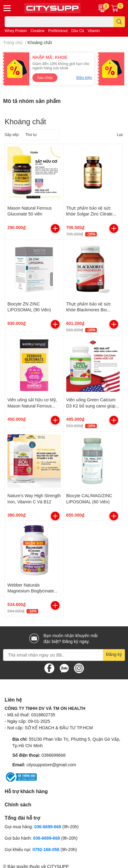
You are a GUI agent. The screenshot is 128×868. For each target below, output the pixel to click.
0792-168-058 (46, 849)
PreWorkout (58, 31)
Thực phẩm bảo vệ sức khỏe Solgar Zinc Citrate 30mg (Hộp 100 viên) (89, 214)
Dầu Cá (78, 31)
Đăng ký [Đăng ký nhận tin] (114, 654)
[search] (119, 22)
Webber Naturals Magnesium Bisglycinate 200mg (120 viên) (31, 591)
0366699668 (54, 755)
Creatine (37, 31)
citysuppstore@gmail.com (51, 765)
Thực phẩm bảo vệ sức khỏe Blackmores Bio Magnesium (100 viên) (89, 310)
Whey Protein (16, 31)
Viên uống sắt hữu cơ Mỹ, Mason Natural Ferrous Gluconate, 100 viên (32, 406)
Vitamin (94, 31)
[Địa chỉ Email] (64, 655)
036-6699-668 (48, 827)
